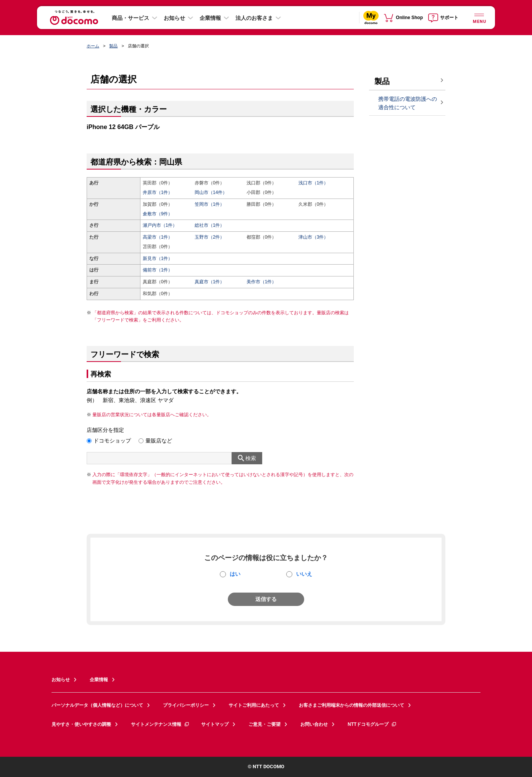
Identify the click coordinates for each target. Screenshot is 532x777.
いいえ (304, 574)
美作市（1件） (262, 282)
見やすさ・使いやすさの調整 (81, 724)
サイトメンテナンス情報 (160, 724)
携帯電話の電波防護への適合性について (408, 103)
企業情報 (210, 18)
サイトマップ (215, 724)
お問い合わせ (314, 724)
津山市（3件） (314, 237)
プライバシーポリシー (186, 705)
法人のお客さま (254, 18)
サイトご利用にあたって (254, 705)
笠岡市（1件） (210, 204)
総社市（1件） (210, 225)
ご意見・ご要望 (264, 724)
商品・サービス (131, 18)
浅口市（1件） (314, 183)
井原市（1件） (158, 192)
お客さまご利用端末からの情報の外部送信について (351, 705)
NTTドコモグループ (372, 724)
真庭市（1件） (210, 282)
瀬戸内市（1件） (160, 225)
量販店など (159, 441)
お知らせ (174, 18)
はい (235, 574)
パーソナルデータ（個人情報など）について (97, 705)
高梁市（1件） (158, 237)
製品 (113, 46)
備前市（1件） (158, 270)
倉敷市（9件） (158, 214)
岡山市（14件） (211, 192)
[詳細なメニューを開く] (479, 17)
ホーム (93, 46)
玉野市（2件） (210, 237)
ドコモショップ (112, 441)
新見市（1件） (158, 258)
